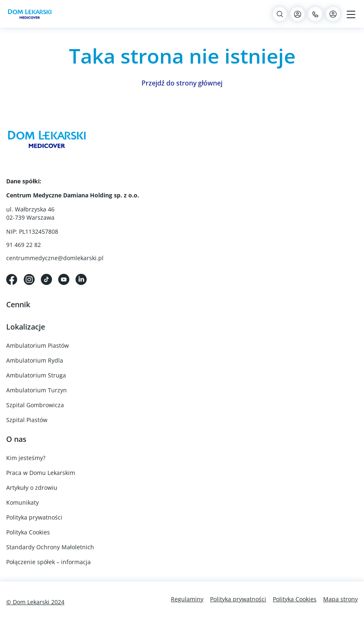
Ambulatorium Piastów (38, 345)
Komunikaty (22, 502)
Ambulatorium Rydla (35, 360)
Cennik (18, 304)
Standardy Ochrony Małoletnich (50, 547)
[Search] (280, 14)
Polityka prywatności (34, 517)
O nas (16, 439)
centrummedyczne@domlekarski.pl (55, 258)
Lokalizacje (26, 327)
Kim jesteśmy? (26, 458)
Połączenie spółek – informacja (48, 562)
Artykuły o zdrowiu (32, 488)
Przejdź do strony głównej (182, 83)
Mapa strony (340, 599)
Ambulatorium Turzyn (37, 390)
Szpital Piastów (27, 420)
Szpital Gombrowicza (35, 405)
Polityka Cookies (28, 532)
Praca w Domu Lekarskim (41, 473)
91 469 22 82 (24, 245)
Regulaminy (187, 599)
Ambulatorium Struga (36, 375)
